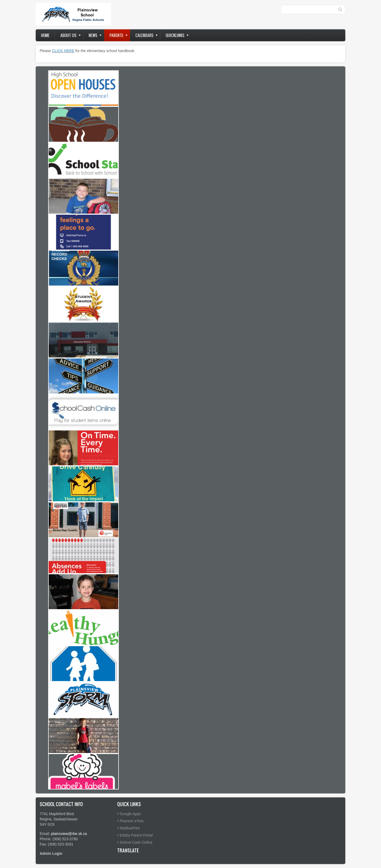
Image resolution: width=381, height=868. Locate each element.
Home (45, 35)
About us (68, 35)
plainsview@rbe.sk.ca (69, 834)
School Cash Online (136, 842)
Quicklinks (175, 35)
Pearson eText (132, 821)
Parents (116, 35)
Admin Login (51, 853)
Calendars (144, 35)
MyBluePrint (130, 828)
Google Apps (130, 814)
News (93, 35)
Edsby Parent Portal (136, 835)
